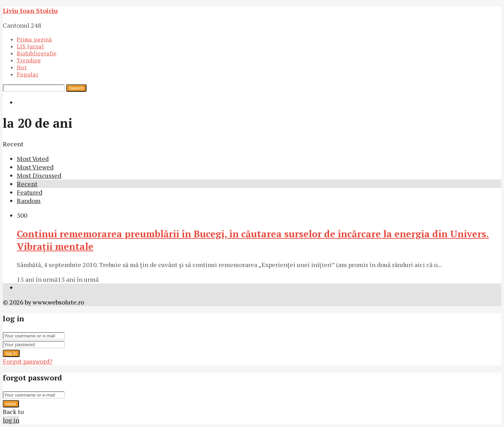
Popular (28, 74)
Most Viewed (35, 167)
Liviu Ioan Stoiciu (30, 10)
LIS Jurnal (30, 46)
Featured (30, 192)
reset (11, 404)
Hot (22, 67)
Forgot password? (28, 361)
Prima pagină (34, 39)
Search (76, 88)
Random (29, 201)
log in (11, 353)
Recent (27, 184)
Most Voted (33, 159)
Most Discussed (39, 175)
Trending (29, 60)
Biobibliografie (37, 53)
